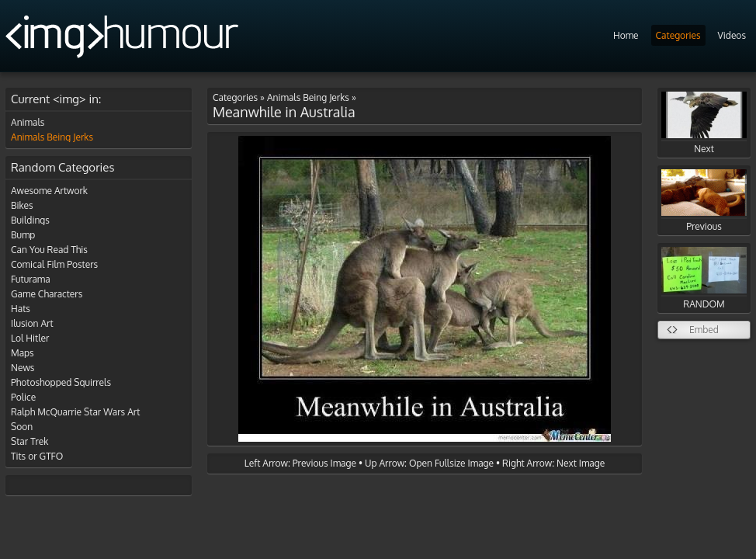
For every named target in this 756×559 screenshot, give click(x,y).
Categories (678, 35)
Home (626, 35)
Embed (704, 330)
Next (704, 123)
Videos (732, 35)
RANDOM (704, 278)
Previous (704, 201)
